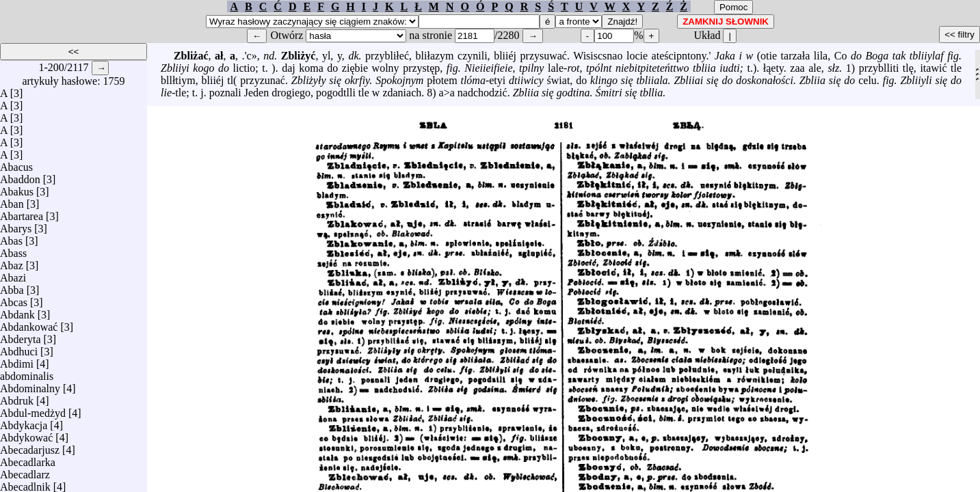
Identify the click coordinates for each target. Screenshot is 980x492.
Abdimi (17, 360)
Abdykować (26, 434)
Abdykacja (24, 422)
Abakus (17, 188)
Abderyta (21, 336)
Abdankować (29, 324)
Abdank (17, 311)
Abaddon (20, 176)
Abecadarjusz (30, 447)
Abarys (16, 225)
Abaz (12, 262)
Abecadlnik (25, 483)
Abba (12, 287)
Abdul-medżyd (33, 410)
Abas (11, 237)
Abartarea (22, 213)
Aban (12, 201)
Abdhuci (19, 348)
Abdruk (17, 397)
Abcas (14, 299)
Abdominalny (30, 385)
